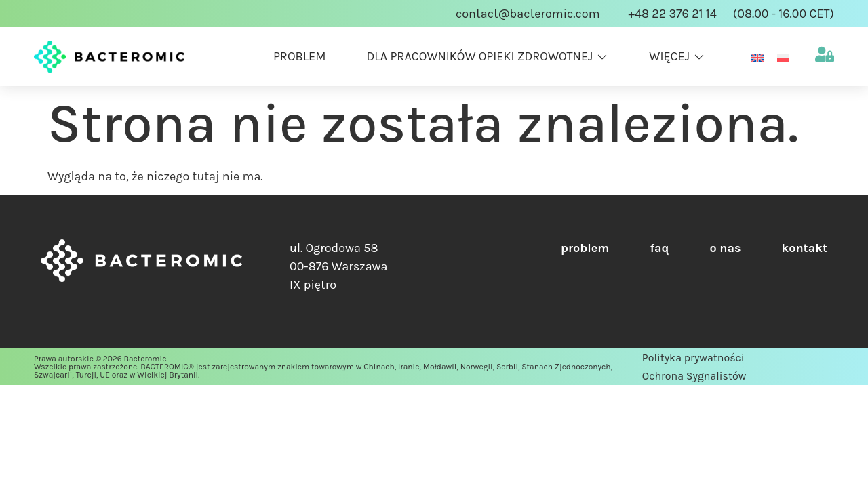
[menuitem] (757, 57)
